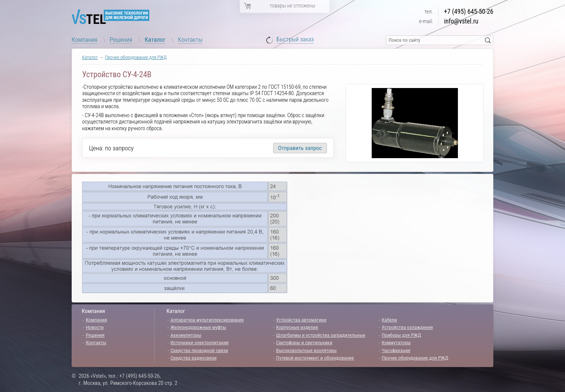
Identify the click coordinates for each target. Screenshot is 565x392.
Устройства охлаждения (407, 327)
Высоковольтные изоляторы (306, 350)
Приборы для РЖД (402, 335)
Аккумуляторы (186, 335)
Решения (121, 40)
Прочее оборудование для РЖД (136, 57)
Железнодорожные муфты (198, 327)
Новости (95, 327)
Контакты (190, 40)
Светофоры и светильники (304, 342)
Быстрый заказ (295, 40)
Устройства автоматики (301, 320)
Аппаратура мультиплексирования (207, 320)
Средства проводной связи (199, 350)
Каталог (155, 40)
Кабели (389, 320)
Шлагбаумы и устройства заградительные (321, 335)
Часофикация (396, 350)
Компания (85, 40)
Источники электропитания (200, 342)
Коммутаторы (396, 342)
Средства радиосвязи (194, 358)
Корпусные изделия (297, 327)
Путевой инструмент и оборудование (315, 358)
